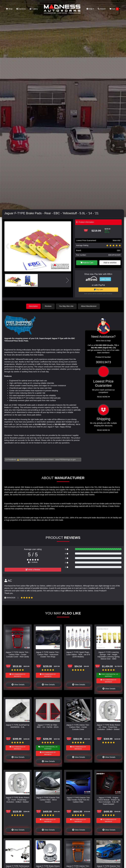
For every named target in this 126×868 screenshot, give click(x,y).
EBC (119, 250)
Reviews (49, 306)
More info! (117, 240)
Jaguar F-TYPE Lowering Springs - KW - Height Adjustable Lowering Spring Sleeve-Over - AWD (108, 655)
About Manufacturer (89, 306)
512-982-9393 (40, 424)
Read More (103, 397)
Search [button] (102, 9)
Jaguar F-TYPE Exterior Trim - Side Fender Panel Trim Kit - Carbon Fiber (78, 800)
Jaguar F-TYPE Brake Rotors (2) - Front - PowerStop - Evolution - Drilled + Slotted (17, 800)
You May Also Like (67, 306)
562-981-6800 (60, 424)
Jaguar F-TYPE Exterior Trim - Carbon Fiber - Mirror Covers (48, 800)
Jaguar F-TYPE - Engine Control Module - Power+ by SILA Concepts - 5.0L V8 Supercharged (109, 801)
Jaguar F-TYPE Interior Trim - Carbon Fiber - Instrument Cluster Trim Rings (48, 654)
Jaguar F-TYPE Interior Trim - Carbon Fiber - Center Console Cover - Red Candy (18, 654)
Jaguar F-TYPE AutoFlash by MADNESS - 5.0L (18, 726)
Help (90, 9)
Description (33, 306)
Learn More (105, 279)
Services (21, 9)
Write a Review (33, 569)
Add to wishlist (110, 263)
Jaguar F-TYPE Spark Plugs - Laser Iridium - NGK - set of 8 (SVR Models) (78, 654)
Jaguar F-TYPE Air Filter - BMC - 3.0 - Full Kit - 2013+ (48, 726)
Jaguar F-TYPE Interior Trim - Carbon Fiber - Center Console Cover (78, 727)
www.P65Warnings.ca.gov (66, 459)
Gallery (34, 9)
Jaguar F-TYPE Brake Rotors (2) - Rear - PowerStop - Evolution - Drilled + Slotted (108, 727)
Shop (9, 9)
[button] (68, 246)
